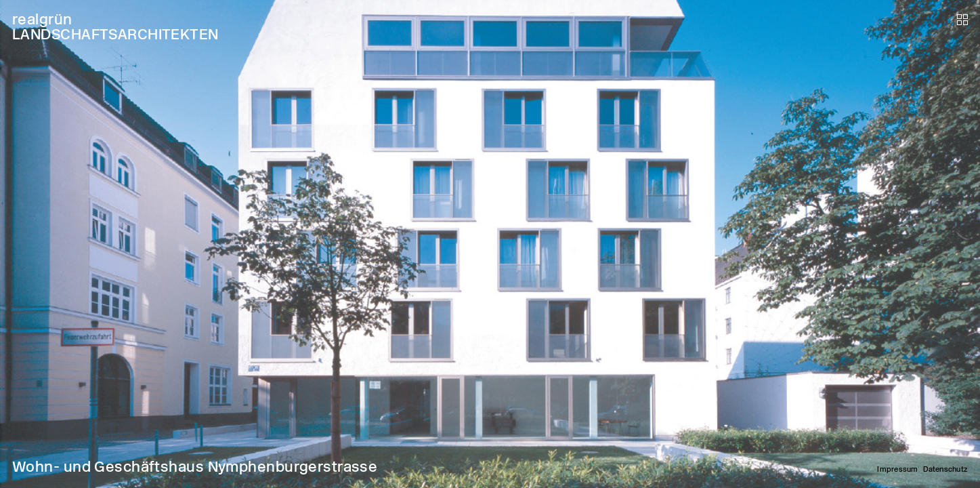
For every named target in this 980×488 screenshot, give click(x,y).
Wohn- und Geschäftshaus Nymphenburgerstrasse (195, 467)
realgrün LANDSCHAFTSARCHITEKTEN (115, 27)
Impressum (897, 469)
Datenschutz (945, 469)
